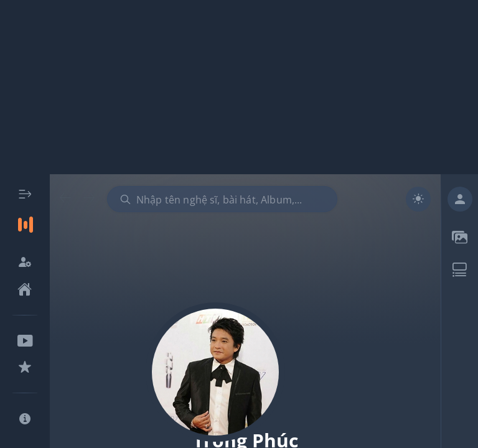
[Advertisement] (239, 87)
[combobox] (222, 199)
